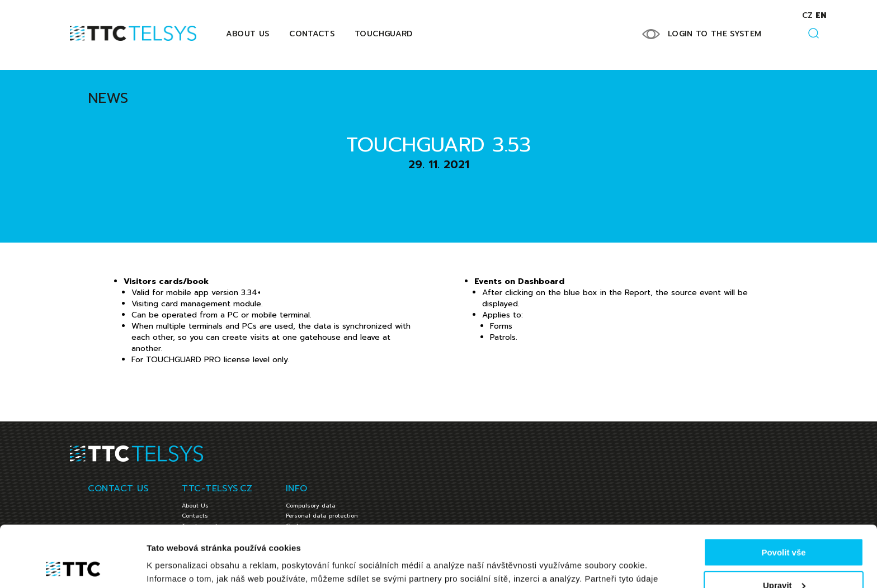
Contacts (312, 34)
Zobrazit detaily (178, 565)
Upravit (784, 528)
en (821, 15)
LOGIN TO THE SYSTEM (715, 34)
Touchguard (384, 34)
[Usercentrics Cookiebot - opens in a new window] (72, 566)
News (108, 98)
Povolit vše (783, 495)
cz (807, 15)
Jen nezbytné (783, 560)
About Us (248, 34)
